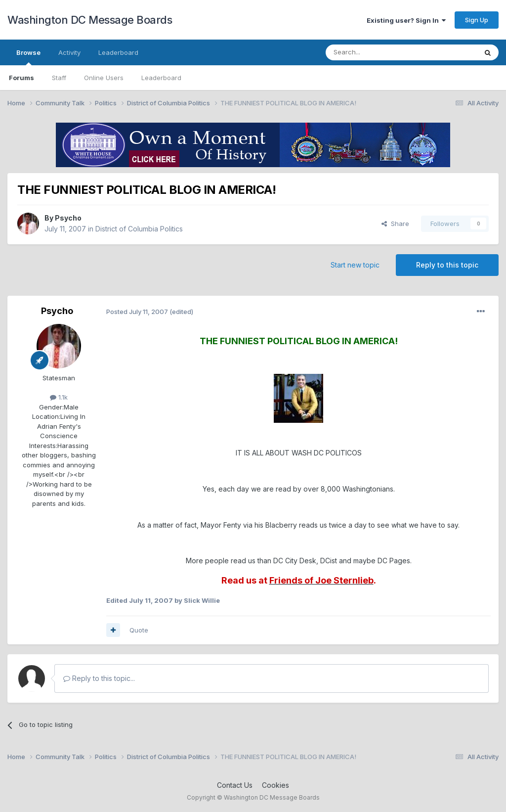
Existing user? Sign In (406, 20)
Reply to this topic (447, 265)
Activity (69, 52)
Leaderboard (161, 78)
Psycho (68, 218)
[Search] (376, 52)
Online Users (104, 78)
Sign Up (477, 20)
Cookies (275, 785)
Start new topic (355, 265)
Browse (28, 57)
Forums (21, 78)
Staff (59, 78)
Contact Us (235, 785)
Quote (139, 630)
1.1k (59, 397)
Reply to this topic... (99, 678)
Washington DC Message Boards (90, 20)
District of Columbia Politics (139, 229)
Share (395, 224)
